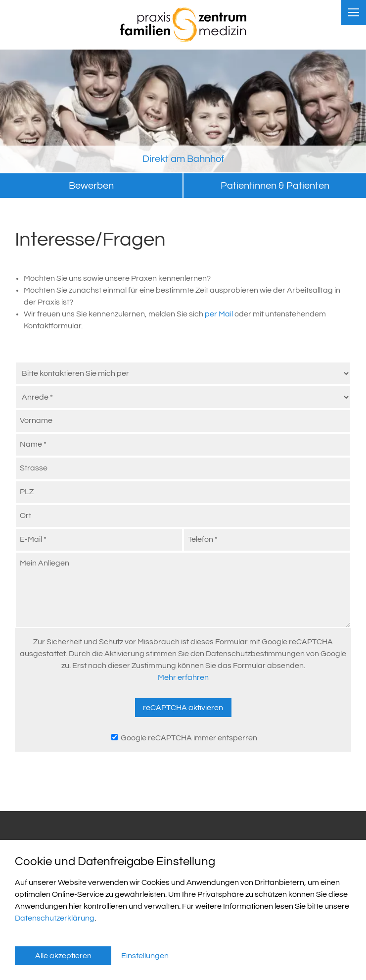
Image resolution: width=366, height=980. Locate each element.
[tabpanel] (183, 111)
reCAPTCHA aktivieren (183, 708)
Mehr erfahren (183, 677)
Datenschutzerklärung (55, 918)
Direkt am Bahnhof (183, 159)
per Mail (220, 314)
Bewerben (91, 186)
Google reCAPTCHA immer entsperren (184, 738)
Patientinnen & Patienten (275, 186)
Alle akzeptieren (63, 956)
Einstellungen (145, 956)
